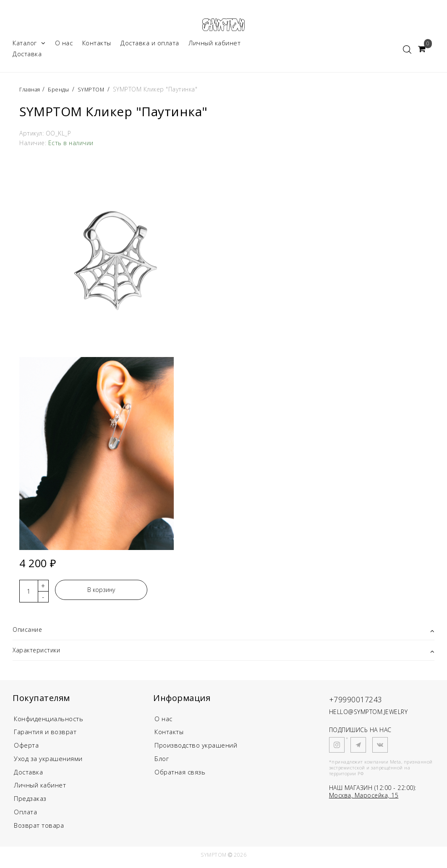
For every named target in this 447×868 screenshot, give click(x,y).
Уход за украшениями (48, 763)
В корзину (101, 592)
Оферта (26, 749)
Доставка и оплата (150, 45)
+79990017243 (363, 702)
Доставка (27, 56)
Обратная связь (180, 776)
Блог (162, 763)
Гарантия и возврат (45, 736)
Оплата (25, 816)
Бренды (62, 92)
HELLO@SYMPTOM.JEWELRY (369, 716)
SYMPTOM (97, 92)
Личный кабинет (214, 45)
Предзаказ (30, 803)
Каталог (29, 46)
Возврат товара (39, 830)
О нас (64, 45)
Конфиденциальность (48, 722)
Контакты (97, 45)
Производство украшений (196, 749)
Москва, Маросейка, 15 (364, 799)
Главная (32, 92)
